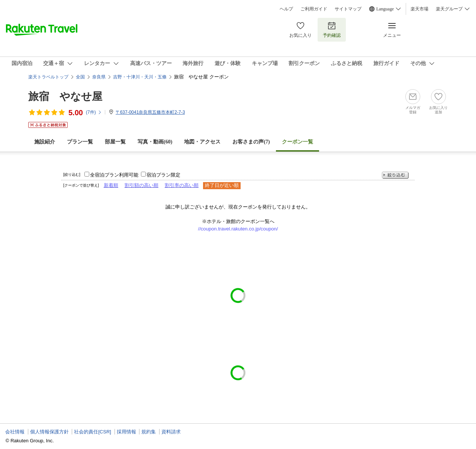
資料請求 (171, 432)
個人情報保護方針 (49, 432)
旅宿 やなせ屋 (65, 96)
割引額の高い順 (141, 185)
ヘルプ (286, 9)
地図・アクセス (202, 142)
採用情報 (126, 432)
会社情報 (15, 432)
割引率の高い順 (182, 185)
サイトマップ (348, 9)
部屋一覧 (115, 142)
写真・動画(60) (155, 142)
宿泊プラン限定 (163, 175)
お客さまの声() (251, 142)
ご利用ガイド (314, 9)
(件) (94, 112)
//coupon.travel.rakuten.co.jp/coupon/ (238, 229)
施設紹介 (45, 142)
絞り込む (395, 175)
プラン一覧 (80, 142)
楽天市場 (419, 9)
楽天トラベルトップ (48, 77)
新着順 (111, 185)
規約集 (149, 432)
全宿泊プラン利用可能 (114, 175)
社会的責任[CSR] (93, 432)
